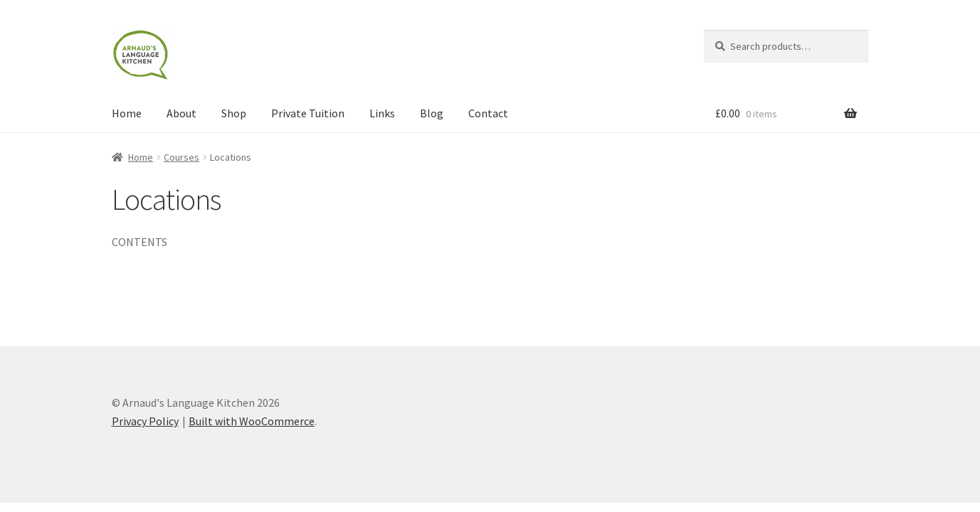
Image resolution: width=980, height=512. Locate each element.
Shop (234, 113)
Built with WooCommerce (252, 421)
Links (382, 113)
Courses (181, 157)
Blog (432, 113)
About (181, 113)
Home (127, 113)
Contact (488, 113)
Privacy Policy (145, 421)
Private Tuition (308, 113)
